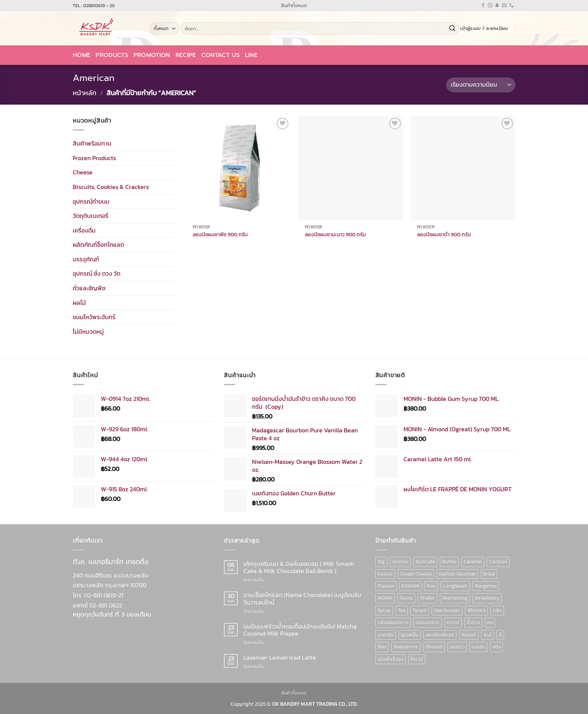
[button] (484, 28)
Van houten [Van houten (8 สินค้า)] (447, 610)
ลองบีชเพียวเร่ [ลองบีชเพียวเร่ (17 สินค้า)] (440, 635)
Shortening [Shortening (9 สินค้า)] (455, 598)
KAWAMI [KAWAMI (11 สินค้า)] (410, 586)
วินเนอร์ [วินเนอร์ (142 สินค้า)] (469, 635)
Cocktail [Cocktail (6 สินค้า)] (498, 562)
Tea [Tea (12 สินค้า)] (402, 610)
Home (82, 55)
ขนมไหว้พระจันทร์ (94, 317)
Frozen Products (94, 157)
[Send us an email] (504, 6)
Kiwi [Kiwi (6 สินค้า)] (431, 586)
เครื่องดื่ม (84, 230)
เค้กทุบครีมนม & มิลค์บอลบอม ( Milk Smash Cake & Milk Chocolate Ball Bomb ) (299, 567)
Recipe (186, 55)
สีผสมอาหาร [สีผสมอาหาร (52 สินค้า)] (406, 647)
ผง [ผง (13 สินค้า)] (490, 622)
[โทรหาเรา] (511, 6)
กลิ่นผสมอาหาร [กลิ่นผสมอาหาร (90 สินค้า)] (393, 622)
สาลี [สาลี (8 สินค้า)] (487, 635)
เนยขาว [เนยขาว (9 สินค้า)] (457, 647)
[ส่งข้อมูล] (452, 28)
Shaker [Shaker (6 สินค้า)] (427, 598)
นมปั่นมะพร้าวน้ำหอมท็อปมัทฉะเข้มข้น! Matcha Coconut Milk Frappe (300, 630)
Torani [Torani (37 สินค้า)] (420, 610)
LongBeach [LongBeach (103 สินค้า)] (455, 586)
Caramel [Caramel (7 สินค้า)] (473, 562)
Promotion (152, 55)
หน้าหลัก (85, 93)
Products (112, 55)
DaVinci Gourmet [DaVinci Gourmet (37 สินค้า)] (457, 574)
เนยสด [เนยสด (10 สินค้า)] (478, 647)
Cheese (83, 172)
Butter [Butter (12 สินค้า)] (449, 562)
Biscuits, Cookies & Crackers (111, 187)
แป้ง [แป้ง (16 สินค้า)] (496, 647)
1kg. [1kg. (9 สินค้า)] (381, 562)
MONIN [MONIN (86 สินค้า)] (385, 598)
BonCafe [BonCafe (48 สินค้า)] (425, 562)
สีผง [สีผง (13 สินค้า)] (382, 647)
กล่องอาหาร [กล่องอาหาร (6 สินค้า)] (427, 622)
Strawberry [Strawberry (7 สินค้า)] (487, 598)
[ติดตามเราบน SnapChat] (497, 6)
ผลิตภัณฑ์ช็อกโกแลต (98, 244)
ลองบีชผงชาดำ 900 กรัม (444, 235)
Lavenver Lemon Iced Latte (280, 658)
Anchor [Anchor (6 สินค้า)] (400, 562)
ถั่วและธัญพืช (89, 288)
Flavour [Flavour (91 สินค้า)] (386, 586)
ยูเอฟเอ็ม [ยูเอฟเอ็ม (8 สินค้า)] (410, 635)
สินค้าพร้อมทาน (92, 143)
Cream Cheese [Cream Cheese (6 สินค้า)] (416, 574)
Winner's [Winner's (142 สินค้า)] (476, 610)
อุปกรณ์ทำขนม (91, 201)
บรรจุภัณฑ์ (86, 259)
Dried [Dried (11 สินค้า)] (489, 574)
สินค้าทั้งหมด (294, 5)
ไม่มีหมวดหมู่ (88, 331)
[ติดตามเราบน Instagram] (490, 6)
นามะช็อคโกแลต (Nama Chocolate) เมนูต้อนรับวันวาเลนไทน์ (302, 598)
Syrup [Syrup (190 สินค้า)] (384, 610)
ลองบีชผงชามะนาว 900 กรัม (335, 235)
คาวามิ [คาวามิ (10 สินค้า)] (453, 622)
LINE (251, 55)
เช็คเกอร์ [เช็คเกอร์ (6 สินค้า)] (434, 647)
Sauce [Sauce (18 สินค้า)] (406, 598)
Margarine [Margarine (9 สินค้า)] (486, 586)
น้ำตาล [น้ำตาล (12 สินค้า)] (473, 622)
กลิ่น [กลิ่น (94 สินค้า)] (497, 610)
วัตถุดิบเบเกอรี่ (91, 216)
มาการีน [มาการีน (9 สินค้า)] (386, 635)
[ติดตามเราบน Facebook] (483, 6)
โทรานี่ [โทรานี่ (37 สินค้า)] (417, 659)
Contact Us (220, 55)
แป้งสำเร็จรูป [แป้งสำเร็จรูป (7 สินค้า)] (391, 659)
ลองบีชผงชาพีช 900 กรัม (220, 235)
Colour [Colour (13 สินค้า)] (385, 574)
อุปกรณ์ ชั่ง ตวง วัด (97, 273)
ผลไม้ (79, 302)
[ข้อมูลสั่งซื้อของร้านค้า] (481, 85)
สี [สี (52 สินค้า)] (500, 635)
